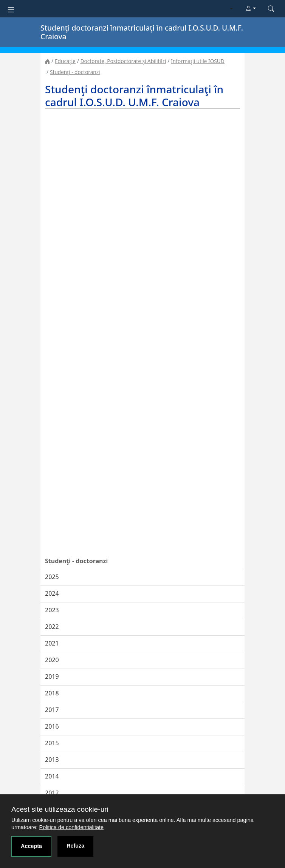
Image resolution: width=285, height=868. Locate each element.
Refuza (75, 846)
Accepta (31, 846)
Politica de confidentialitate (71, 827)
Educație (65, 61)
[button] (251, 9)
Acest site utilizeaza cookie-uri (60, 809)
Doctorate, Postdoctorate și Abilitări (123, 61)
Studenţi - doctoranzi (75, 72)
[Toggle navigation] (11, 9)
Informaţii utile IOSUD (197, 61)
